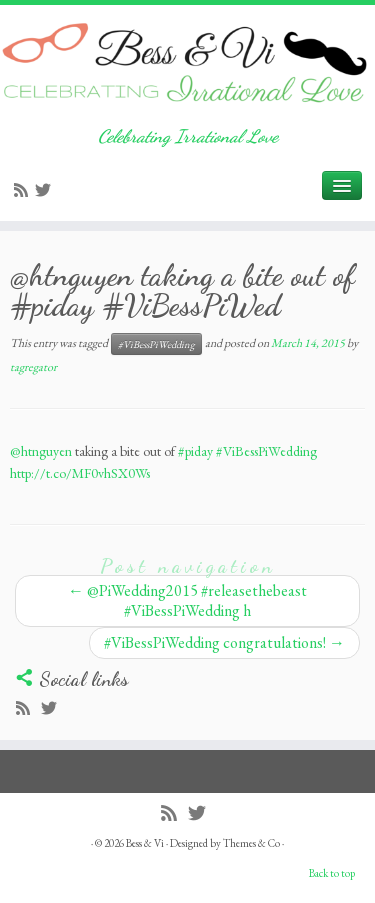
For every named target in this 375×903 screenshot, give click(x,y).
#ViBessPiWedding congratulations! (224, 642)
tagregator (33, 367)
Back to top (332, 873)
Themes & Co (251, 843)
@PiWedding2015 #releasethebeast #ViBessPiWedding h (187, 600)
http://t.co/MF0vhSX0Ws (80, 473)
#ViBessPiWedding (156, 344)
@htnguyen (41, 451)
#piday (195, 451)
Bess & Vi (145, 843)
